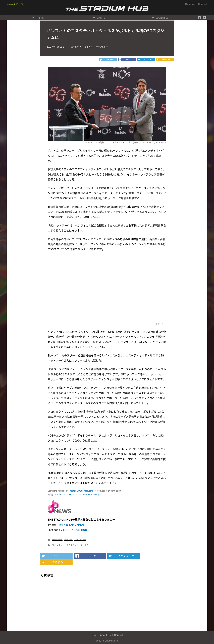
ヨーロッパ (76, 47)
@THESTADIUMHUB (72, 524)
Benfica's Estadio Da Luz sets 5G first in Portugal (78, 495)
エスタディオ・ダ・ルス (77, 545)
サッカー (89, 47)
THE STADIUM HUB (75, 530)
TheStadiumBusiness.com (81, 491)
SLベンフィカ (58, 545)
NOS (164, 324)
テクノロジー (102, 47)
